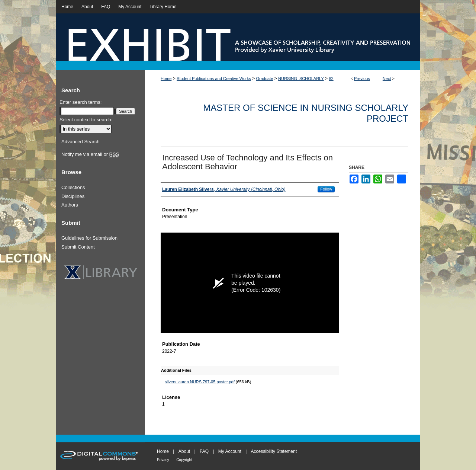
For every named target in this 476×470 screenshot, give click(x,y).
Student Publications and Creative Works (214, 79)
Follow (326, 189)
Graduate (265, 79)
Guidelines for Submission (89, 238)
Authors (70, 205)
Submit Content (78, 247)
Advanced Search (81, 142)
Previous (362, 79)
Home (166, 79)
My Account (230, 451)
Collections (73, 187)
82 (331, 79)
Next (387, 79)
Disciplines (73, 196)
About (184, 451)
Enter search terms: (81, 102)
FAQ (204, 451)
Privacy (163, 460)
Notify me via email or (90, 154)
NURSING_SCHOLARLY (301, 79)
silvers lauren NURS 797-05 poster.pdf (200, 382)
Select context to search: (86, 120)
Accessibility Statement (274, 451)
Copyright (184, 460)
